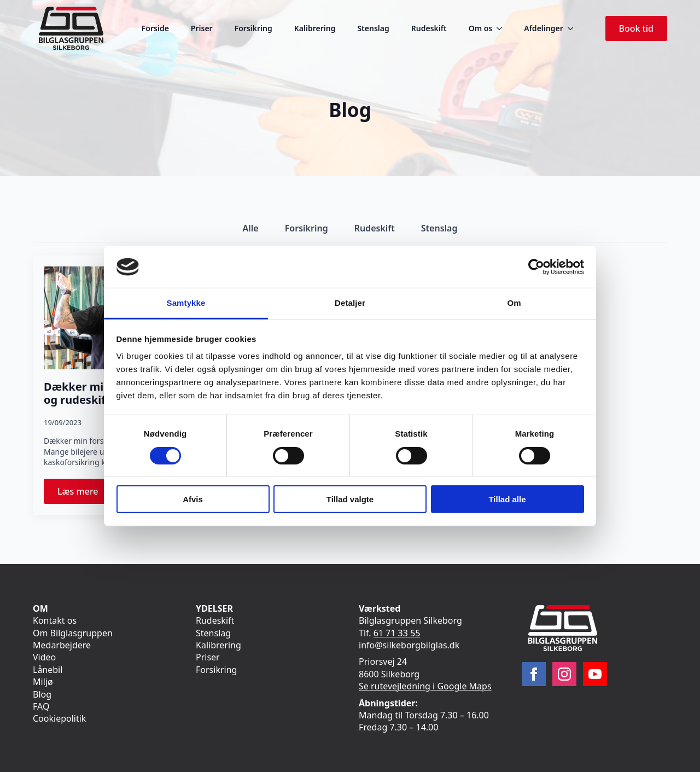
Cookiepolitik (59, 718)
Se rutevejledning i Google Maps (425, 686)
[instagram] (564, 674)
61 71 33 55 (397, 633)
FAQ (41, 706)
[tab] (251, 228)
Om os (481, 28)
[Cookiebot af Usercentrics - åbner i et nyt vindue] (536, 267)
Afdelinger (543, 28)
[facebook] (534, 674)
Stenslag (373, 28)
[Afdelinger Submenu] (574, 28)
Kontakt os (55, 620)
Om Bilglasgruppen (73, 633)
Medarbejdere (62, 645)
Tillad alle (507, 499)
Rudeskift (429, 28)
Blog (42, 694)
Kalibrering (315, 28)
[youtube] (595, 674)
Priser (202, 28)
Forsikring (253, 28)
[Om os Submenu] (503, 28)
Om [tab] (514, 303)
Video (44, 657)
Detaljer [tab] (350, 303)
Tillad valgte (350, 499)
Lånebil (48, 670)
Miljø (43, 682)
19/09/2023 (63, 422)
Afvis (193, 499)
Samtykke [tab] (186, 303)
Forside (155, 28)
